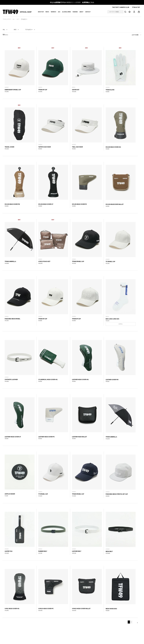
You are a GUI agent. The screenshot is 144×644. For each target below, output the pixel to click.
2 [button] (131, 622)
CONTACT (88, 12)
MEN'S (47, 12)
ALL (14, 19)
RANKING (75, 12)
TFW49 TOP (136, 7)
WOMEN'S (53, 12)
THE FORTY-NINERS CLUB (121, 7)
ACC (59, 12)
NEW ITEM (41, 12)
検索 (125, 12)
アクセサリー (29, 30)
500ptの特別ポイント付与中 (72, 2)
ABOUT (81, 12)
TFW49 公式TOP (7, 19)
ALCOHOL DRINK (66, 12)
